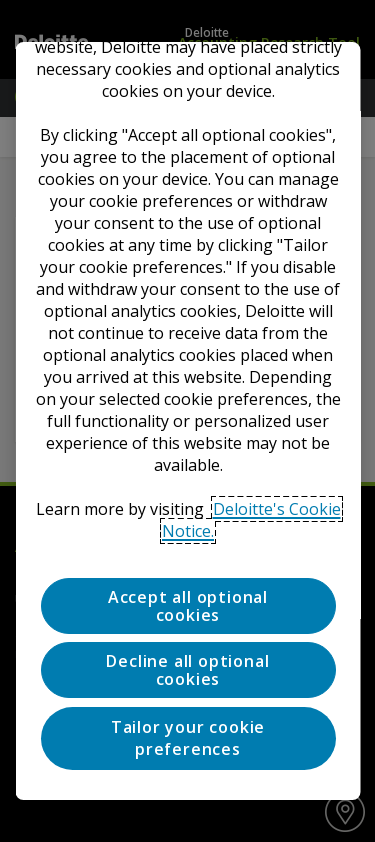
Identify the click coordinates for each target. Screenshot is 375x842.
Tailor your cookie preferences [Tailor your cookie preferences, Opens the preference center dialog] (187, 738)
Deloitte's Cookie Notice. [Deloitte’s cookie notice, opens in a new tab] (251, 520)
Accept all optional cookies (187, 606)
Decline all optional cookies (187, 670)
